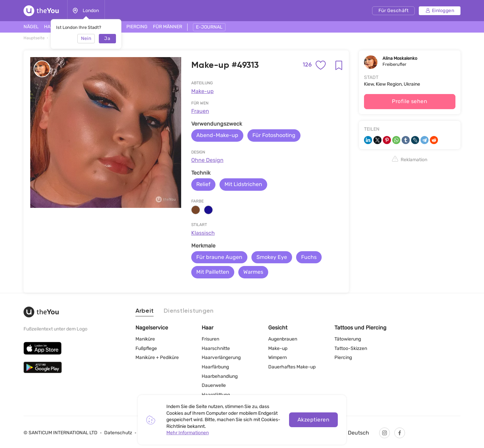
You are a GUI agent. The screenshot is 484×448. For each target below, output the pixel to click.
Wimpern (277, 357)
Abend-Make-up (217, 135)
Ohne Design (207, 160)
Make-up (203, 91)
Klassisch (203, 233)
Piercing (343, 357)
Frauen (200, 111)
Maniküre (145, 339)
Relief (203, 184)
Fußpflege (146, 348)
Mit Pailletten (213, 272)
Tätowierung (348, 339)
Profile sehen (410, 101)
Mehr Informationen (188, 433)
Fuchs (309, 257)
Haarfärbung (215, 367)
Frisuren (210, 339)
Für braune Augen (219, 257)
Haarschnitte (216, 348)
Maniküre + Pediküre (157, 357)
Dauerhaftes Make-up (292, 367)
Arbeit (145, 311)
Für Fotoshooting (274, 135)
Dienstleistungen (189, 311)
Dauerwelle (214, 385)
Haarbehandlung (220, 376)
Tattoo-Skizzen (351, 348)
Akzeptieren (313, 420)
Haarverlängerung (221, 357)
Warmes (253, 272)
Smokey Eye (272, 257)
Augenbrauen (283, 339)
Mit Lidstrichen (243, 184)
